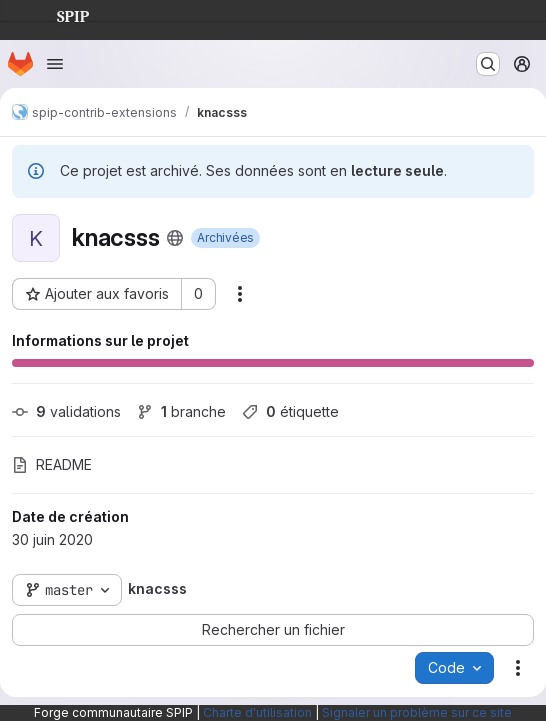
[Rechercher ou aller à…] (488, 64)
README (52, 464)
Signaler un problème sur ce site (417, 712)
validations (66, 411)
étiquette (290, 411)
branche (181, 411)
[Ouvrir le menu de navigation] (55, 64)
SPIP (57, 14)
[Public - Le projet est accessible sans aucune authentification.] (175, 238)
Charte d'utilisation (257, 712)
